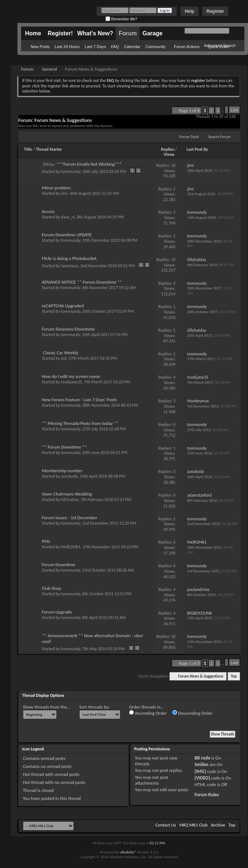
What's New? (95, 33)
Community (156, 47)
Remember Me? (121, 19)
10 (173, 165)
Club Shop (51, 588)
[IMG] (200, 771)
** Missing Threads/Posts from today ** (80, 423)
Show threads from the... (47, 707)
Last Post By (197, 149)
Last (234, 110)
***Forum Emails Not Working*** (89, 164)
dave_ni (68, 217)
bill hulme (70, 500)
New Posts (40, 47)
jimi (64, 193)
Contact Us (166, 825)
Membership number (62, 471)
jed (64, 358)
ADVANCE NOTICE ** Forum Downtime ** (82, 282)
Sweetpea (70, 266)
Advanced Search (220, 46)
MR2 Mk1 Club (193, 825)
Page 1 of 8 (189, 111)
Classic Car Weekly (61, 353)
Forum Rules (207, 795)
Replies (168, 149)
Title (28, 149)
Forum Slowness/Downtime (68, 329)
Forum (128, 33)
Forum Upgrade (57, 612)
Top (234, 676)
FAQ (115, 47)
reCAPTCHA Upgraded (63, 306)
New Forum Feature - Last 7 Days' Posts (79, 400)
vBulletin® (128, 852)
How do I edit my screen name (71, 376)
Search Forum (220, 137)
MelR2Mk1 (71, 547)
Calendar (132, 47)
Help (189, 11)
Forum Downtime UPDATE (67, 235)
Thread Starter (49, 149)
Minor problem (56, 188)
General (49, 69)
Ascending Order (148, 713)
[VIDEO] (202, 778)
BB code (202, 758)
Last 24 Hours (67, 47)
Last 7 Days (95, 47)
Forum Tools (189, 137)
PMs (46, 541)
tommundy (71, 171)
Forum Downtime (59, 565)
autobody (69, 476)
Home (33, 33)
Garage (153, 33)
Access (48, 211)
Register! (60, 33)
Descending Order (193, 713)
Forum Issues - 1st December (70, 518)
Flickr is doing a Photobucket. (70, 258)
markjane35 (72, 382)
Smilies (201, 764)
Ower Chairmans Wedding (67, 494)
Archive (218, 825)
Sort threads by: (95, 707)
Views (169, 154)
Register (215, 11)
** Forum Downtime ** (64, 447)
